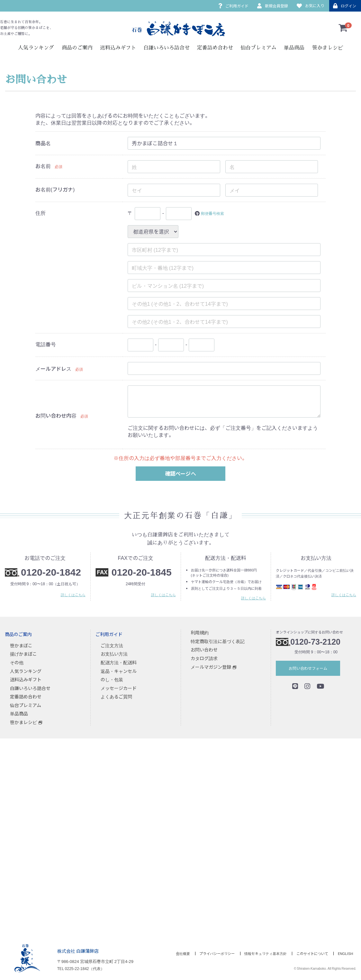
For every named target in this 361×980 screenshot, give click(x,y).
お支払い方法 (114, 654)
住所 (41, 213)
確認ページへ (180, 473)
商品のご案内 (77, 48)
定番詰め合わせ (215, 48)
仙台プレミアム (258, 48)
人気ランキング (36, 48)
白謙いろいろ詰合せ (167, 48)
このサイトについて (309, 953)
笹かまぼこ (21, 645)
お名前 (43, 166)
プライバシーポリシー (202, 953)
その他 (17, 662)
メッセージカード (119, 688)
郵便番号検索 (216, 213)
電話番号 (46, 344)
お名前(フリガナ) (55, 189)
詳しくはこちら (73, 595)
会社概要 (163, 953)
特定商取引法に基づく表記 (218, 641)
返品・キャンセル (119, 671)
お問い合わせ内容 (56, 415)
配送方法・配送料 (119, 662)
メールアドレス (53, 368)
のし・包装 (112, 679)
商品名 (43, 143)
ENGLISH (346, 953)
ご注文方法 (112, 645)
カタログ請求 (204, 658)
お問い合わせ (204, 649)
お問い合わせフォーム (308, 668)
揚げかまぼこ (23, 654)
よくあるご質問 (116, 696)
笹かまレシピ (328, 48)
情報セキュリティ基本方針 (256, 953)
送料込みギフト (118, 48)
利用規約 (200, 632)
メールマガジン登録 (211, 667)
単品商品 (294, 48)
